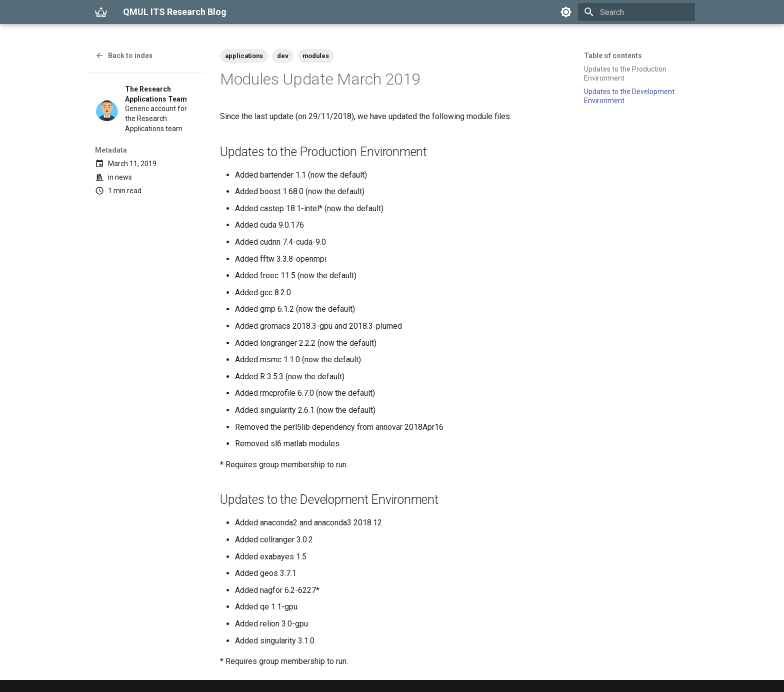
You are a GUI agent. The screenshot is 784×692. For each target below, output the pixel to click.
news (123, 177)
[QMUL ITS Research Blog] (101, 12)
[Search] (636, 12)
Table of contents (613, 56)
